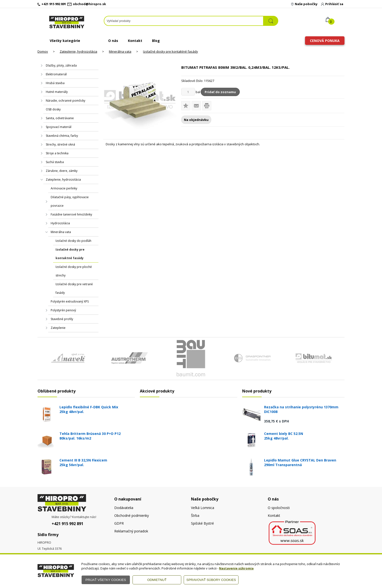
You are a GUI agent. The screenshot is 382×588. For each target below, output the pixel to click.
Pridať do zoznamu (220, 92)
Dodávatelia (124, 508)
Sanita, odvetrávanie (60, 118)
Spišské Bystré (202, 523)
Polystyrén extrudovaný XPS (70, 301)
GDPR (119, 523)
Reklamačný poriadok (131, 531)
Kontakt (135, 41)
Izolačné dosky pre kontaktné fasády (171, 51)
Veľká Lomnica (203, 508)
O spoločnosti (279, 508)
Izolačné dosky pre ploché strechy (74, 271)
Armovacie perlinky (64, 188)
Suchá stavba (55, 162)
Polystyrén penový (63, 310)
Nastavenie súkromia (236, 568)
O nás (113, 41)
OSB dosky (53, 109)
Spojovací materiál (59, 127)
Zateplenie (58, 328)
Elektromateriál (56, 74)
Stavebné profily (62, 319)
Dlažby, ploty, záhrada (61, 65)
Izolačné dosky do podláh (73, 241)
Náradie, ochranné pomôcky (66, 101)
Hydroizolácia (60, 223)
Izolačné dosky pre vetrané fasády (74, 288)
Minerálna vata (120, 51)
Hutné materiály (57, 92)
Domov (43, 51)
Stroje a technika (57, 153)
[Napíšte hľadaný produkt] (184, 21)
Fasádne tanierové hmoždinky (71, 214)
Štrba (195, 515)
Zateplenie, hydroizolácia (78, 51)
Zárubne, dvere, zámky (62, 171)
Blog (156, 41)
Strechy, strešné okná (60, 144)
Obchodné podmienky (132, 515)
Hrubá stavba (55, 83)
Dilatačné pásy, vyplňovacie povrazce (70, 201)
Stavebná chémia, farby (62, 136)
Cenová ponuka (325, 41)
